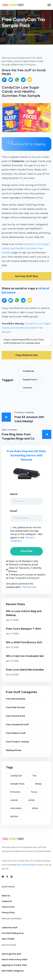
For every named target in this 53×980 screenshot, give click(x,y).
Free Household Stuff (17, 725)
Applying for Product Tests (14, 965)
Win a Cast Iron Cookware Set (25, 656)
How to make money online (14, 959)
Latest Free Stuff (9, 928)
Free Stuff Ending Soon (13, 933)
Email (14, 511)
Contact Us (7, 901)
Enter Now (26, 551)
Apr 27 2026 (12, 620)
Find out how (29, 587)
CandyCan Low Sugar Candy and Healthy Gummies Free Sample (25, 249)
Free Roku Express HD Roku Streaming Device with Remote (26, 456)
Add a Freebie (8, 939)
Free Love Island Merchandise (25, 670)
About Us (6, 896)
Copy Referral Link (27, 355)
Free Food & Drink (15, 716)
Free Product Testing (17, 742)
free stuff (21, 865)
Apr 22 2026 (12, 675)
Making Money (14, 750)
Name (14, 494)
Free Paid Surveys (15, 708)
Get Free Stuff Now (26, 276)
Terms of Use (8, 907)
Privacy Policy (8, 913)
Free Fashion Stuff (16, 733)
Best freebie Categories (13, 971)
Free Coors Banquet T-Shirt (24, 629)
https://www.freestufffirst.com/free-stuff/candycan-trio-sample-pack (26, 342)
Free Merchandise (16, 699)
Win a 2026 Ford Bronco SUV (24, 643)
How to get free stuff (11, 954)
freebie (34, 865)
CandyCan (28, 371)
